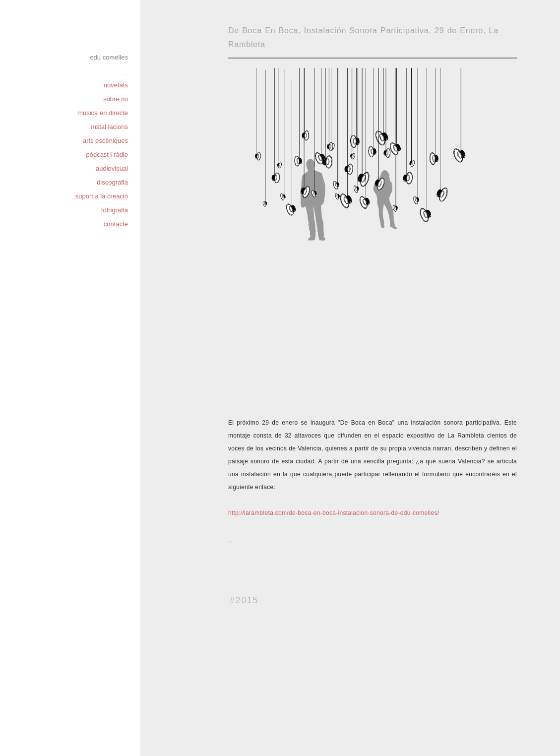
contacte (116, 224)
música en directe (103, 113)
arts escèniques (105, 141)
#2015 (244, 600)
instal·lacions (110, 127)
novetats (116, 85)
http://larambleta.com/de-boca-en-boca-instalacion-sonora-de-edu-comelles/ (334, 513)
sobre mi (116, 99)
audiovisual (112, 168)
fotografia (115, 210)
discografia (112, 182)
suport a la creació (102, 196)
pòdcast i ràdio (107, 155)
